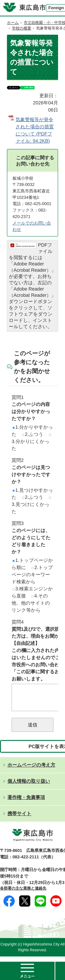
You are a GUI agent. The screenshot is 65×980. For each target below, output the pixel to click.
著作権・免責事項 (26, 802)
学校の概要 (22, 28)
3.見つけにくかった (31, 505)
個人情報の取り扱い (29, 786)
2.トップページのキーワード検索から (32, 575)
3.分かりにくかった (31, 443)
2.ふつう (33, 434)
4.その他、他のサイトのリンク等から (31, 603)
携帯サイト (19, 819)
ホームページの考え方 (31, 770)
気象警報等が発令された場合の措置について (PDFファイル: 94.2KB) (35, 130)
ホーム (13, 23)
